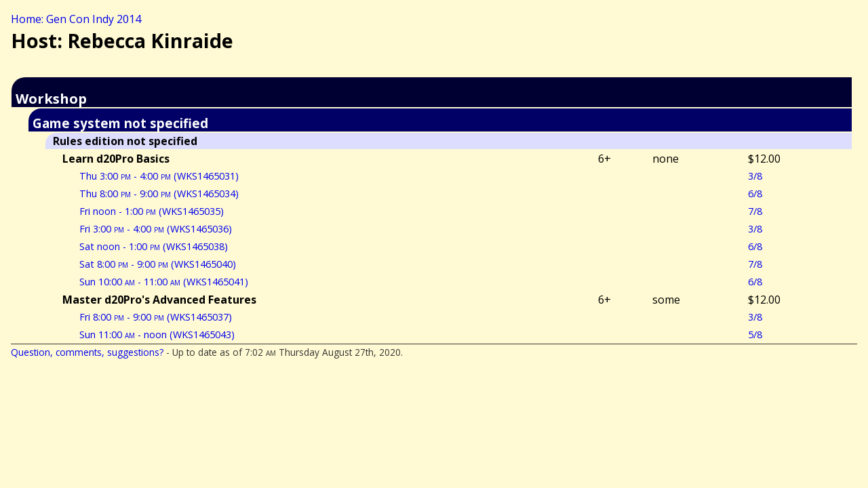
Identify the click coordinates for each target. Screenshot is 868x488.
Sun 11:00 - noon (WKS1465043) (157, 334)
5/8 (755, 334)
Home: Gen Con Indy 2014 (76, 19)
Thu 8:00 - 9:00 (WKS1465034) (159, 194)
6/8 (755, 194)
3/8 (755, 176)
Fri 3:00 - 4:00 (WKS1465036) (156, 229)
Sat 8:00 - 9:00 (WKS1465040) (158, 264)
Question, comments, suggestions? (87, 352)
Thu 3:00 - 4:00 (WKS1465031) (159, 176)
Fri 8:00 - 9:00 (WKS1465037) (156, 317)
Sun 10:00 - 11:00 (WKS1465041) (164, 282)
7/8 (755, 211)
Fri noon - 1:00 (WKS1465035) (152, 211)
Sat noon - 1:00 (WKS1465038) (154, 246)
